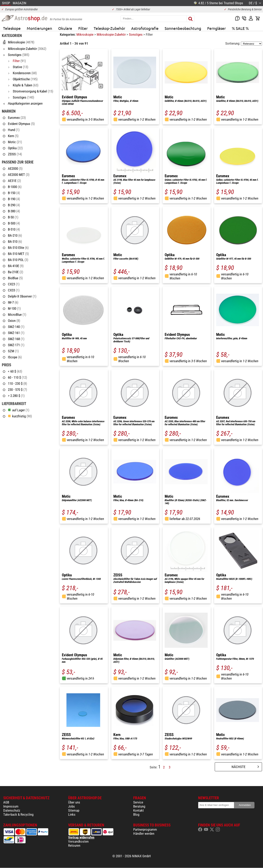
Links (72, 814)
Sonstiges (136, 34)
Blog (136, 814)
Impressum (11, 806)
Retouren (74, 845)
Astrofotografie (145, 28)
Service (138, 802)
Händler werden (144, 834)
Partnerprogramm (145, 829)
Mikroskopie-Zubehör (112, 34)
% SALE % (240, 28)
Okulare (65, 28)
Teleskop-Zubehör (109, 28)
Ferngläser (216, 28)
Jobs (71, 806)
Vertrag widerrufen (81, 837)
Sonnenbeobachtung (183, 28)
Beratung (139, 806)
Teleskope (12, 28)
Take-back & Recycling (18, 814)
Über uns (74, 802)
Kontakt (138, 810)
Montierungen (39, 28)
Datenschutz (12, 810)
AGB (6, 802)
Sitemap (74, 810)
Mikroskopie (85, 34)
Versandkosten (78, 841)
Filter (83, 28)
